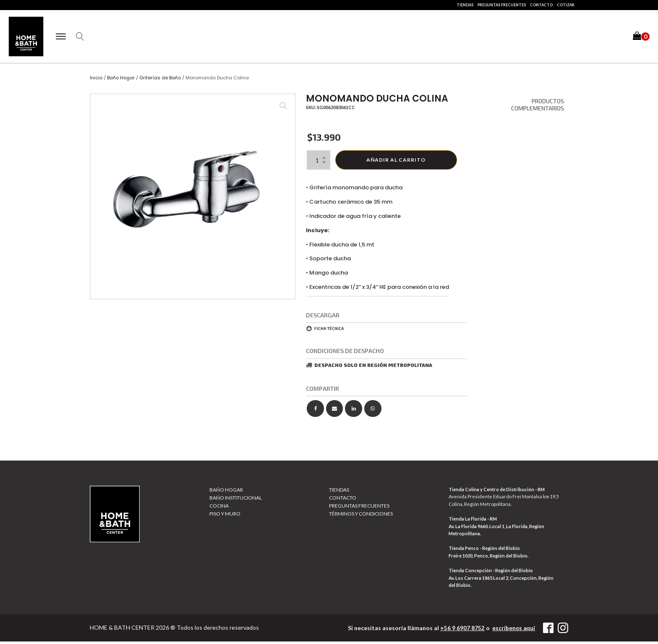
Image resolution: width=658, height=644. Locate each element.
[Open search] (83, 38)
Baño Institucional (236, 500)
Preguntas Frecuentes (502, 5)
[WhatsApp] (373, 411)
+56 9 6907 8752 (462, 631)
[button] (641, 38)
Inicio (96, 81)
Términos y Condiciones (361, 517)
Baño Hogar (121, 81)
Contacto (541, 5)
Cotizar (566, 5)
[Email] (335, 411)
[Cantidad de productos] (319, 162)
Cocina (219, 509)
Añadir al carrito (396, 162)
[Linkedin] (354, 411)
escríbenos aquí (513, 631)
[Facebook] (315, 411)
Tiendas (465, 5)
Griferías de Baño (160, 81)
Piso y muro (225, 517)
